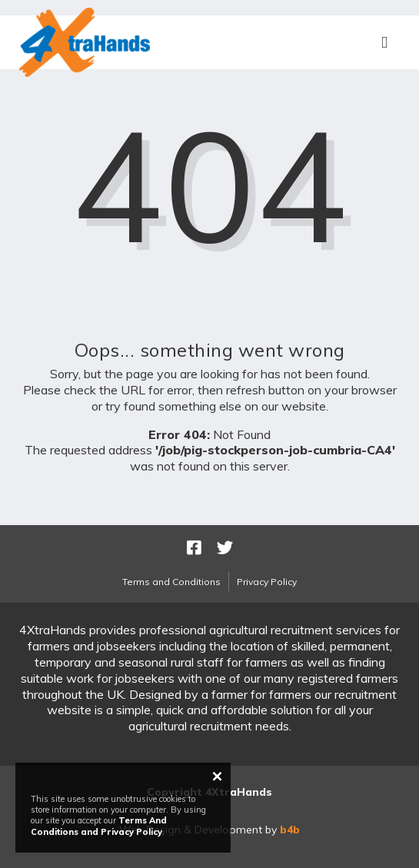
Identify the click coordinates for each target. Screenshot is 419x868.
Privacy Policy (267, 582)
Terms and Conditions (171, 582)
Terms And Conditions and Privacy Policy (99, 826)
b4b (290, 830)
